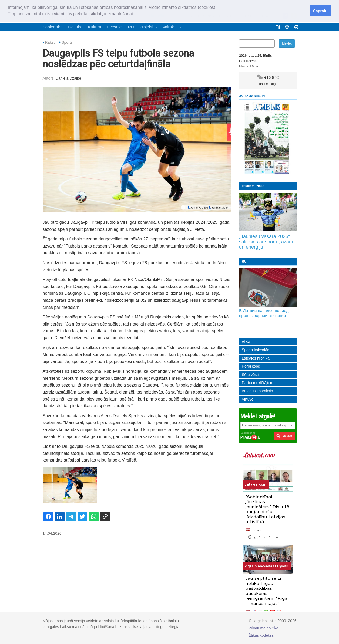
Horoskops (251, 366)
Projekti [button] (148, 27)
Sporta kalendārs (256, 350)
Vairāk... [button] (172, 27)
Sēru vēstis (251, 375)
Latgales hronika (256, 358)
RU (131, 27)
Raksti (50, 42)
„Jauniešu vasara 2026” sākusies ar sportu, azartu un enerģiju (267, 242)
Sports (67, 42)
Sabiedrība (53, 27)
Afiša (246, 342)
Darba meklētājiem (258, 383)
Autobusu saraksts (257, 391)
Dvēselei (115, 27)
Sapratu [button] (320, 11)
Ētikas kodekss (261, 635)
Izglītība (75, 27)
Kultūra (95, 27)
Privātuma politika (264, 628)
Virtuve (248, 399)
